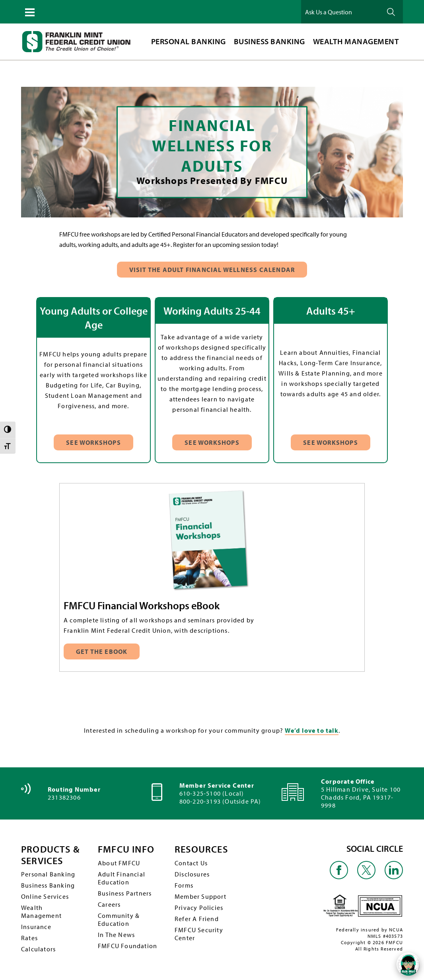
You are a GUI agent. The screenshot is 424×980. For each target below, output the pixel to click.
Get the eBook (102, 651)
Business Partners (125, 893)
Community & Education (119, 919)
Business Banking (48, 885)
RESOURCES (201, 849)
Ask (391, 12)
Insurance (36, 927)
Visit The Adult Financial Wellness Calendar (212, 270)
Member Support (200, 896)
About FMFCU (119, 863)
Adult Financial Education (122, 878)
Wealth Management (41, 912)
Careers (109, 904)
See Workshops (93, 442)
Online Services (45, 896)
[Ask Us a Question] (341, 12)
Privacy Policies (199, 908)
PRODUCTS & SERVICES (50, 855)
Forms (184, 885)
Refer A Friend (197, 919)
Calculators (38, 949)
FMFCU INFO (126, 849)
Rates (29, 938)
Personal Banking (48, 874)
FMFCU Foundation (127, 946)
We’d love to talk (311, 730)
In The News (116, 935)
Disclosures (192, 874)
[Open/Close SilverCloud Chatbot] (408, 964)
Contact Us (191, 863)
